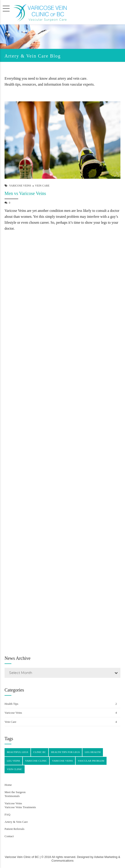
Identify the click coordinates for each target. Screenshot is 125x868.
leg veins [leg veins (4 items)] (13, 761)
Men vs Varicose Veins (25, 194)
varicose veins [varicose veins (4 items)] (62, 761)
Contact (9, 836)
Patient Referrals (14, 829)
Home (8, 785)
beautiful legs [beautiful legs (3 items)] (18, 752)
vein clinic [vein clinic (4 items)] (15, 769)
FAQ (7, 814)
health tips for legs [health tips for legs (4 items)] (65, 752)
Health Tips (11, 704)
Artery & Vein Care (16, 822)
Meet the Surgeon (15, 792)
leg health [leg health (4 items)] (93, 752)
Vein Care (42, 187)
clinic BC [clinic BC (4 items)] (40, 752)
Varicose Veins (20, 187)
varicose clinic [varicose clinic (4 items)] (36, 761)
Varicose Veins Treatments (20, 807)
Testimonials (12, 796)
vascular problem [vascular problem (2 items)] (91, 761)
